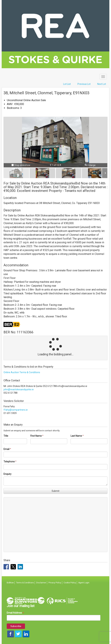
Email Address (15, 613)
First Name (36, 436)
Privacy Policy (55, 583)
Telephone (9, 462)
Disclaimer (41, 583)
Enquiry (7, 474)
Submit (55, 491)
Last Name (76, 436)
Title (6, 436)
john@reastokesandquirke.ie (19, 389)
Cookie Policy (70, 583)
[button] (51, 165)
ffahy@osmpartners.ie (16, 410)
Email (6, 449)
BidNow (10, 583)
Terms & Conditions (25, 583)
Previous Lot (84, 84)
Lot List (67, 84)
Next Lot (102, 84)
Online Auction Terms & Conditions (22, 372)
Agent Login (84, 583)
